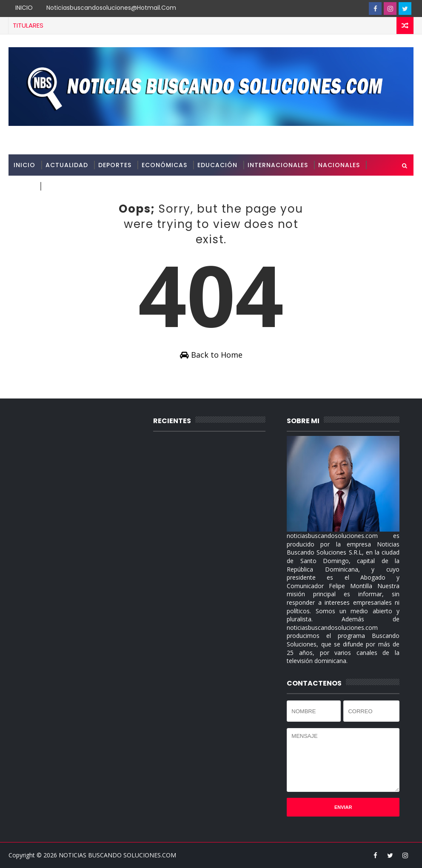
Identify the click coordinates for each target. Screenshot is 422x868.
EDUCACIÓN (217, 165)
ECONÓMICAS (164, 165)
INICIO (24, 8)
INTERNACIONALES (278, 165)
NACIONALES (339, 165)
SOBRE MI (60, 186)
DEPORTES (115, 165)
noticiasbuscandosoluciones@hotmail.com (111, 8)
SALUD (24, 186)
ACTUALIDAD (67, 165)
